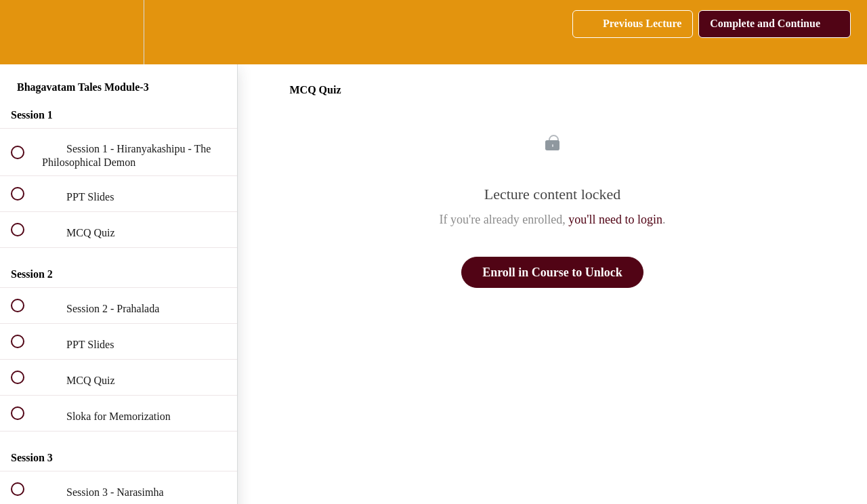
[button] (25, 32)
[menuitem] (119, 32)
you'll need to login (615, 219)
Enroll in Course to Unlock (552, 272)
